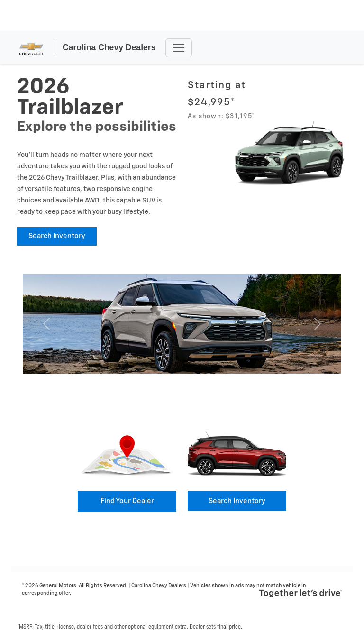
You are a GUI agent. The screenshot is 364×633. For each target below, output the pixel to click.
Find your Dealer (127, 501)
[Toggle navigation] (179, 48)
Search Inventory (57, 236)
